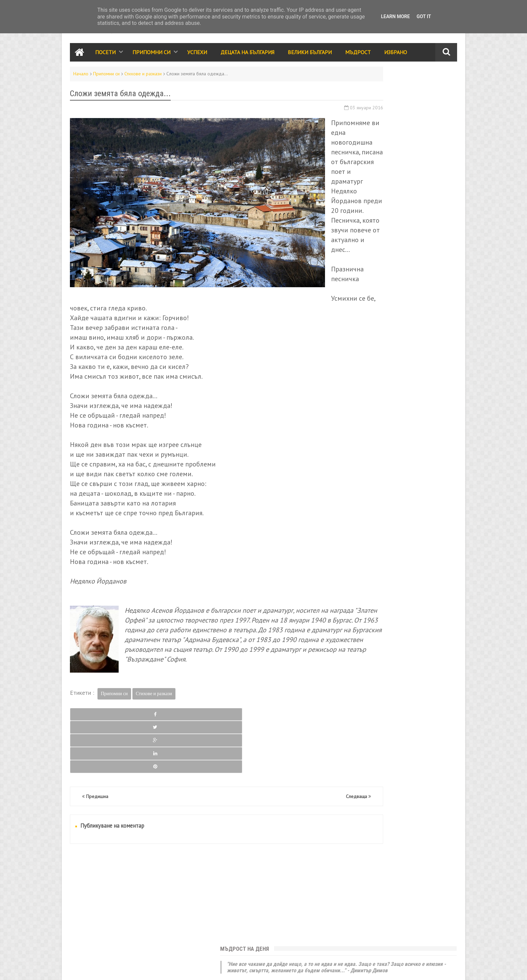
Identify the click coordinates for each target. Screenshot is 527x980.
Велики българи (361, 511)
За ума (384, 583)
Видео (380, 554)
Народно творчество (368, 525)
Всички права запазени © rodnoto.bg (188, 969)
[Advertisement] (198, 901)
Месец (428, 257)
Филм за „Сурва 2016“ (404, 334)
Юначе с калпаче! (367, 132)
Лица (427, 554)
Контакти (79, 969)
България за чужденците (371, 597)
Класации (354, 554)
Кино (377, 568)
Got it (424, 16)
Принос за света (412, 539)
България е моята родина (382, 219)
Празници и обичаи (365, 496)
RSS (95, 969)
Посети (105, 55)
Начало (81, 77)
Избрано (396, 55)
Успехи (197, 55)
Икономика (356, 583)
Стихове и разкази (143, 77)
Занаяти (416, 597)
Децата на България (247, 55)
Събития (404, 496)
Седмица (370, 257)
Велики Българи (310, 55)
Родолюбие (414, 525)
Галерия (399, 568)
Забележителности (365, 482)
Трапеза (404, 554)
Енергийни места (418, 583)
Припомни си (151, 55)
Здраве (423, 568)
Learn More (395, 16)
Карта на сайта (118, 969)
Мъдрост (358, 55)
